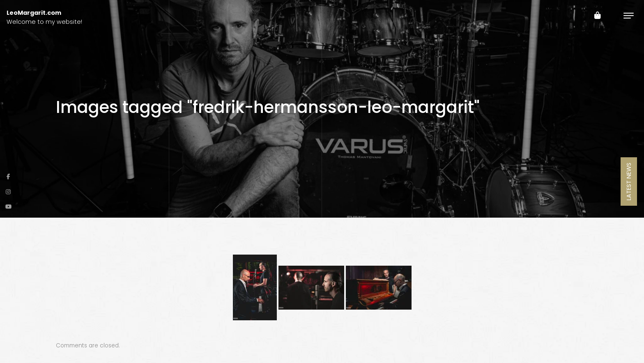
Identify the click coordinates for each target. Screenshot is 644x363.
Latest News (629, 181)
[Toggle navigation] (629, 15)
